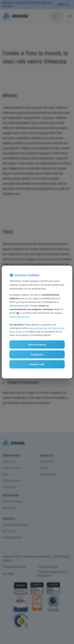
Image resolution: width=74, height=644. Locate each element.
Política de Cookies (19, 317)
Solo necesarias (37, 344)
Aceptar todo (37, 364)
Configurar (37, 354)
